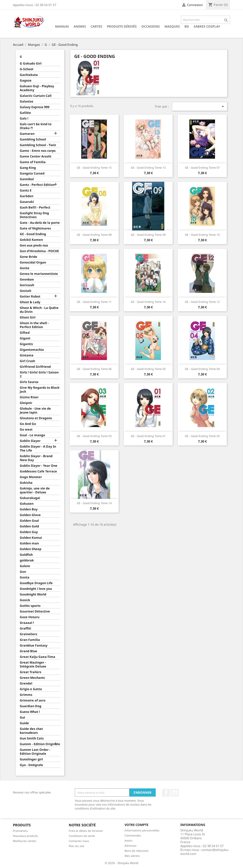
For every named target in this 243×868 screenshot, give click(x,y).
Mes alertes (132, 856)
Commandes (133, 835)
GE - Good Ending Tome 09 (148, 235)
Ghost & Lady (30, 302)
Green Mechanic (32, 678)
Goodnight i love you (36, 589)
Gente (25, 268)
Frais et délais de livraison (86, 831)
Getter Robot (30, 296)
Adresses (131, 846)
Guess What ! (30, 712)
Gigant (25, 338)
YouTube (175, 793)
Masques (172, 26)
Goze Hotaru (30, 617)
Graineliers (28, 634)
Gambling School (33, 139)
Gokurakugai (30, 498)
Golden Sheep (31, 549)
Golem (25, 566)
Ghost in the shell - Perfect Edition (34, 325)
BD (187, 26)
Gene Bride (28, 257)
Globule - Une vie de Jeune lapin (35, 411)
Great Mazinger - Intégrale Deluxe (33, 664)
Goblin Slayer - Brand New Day (36, 458)
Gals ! (24, 118)
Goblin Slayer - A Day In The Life (38, 448)
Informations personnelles (142, 830)
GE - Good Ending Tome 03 (94, 436)
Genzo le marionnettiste (39, 274)
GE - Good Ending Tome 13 (148, 168)
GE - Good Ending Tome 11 (94, 302)
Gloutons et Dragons (36, 418)
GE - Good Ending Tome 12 (202, 302)
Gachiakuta (29, 75)
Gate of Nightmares (35, 228)
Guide (24, 723)
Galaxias (27, 101)
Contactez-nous (79, 841)
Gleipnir (26, 403)
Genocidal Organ (33, 262)
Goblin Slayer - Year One (39, 466)
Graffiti (25, 628)
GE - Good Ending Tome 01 (148, 436)
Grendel (26, 683)
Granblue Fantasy (34, 645)
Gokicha (26, 483)
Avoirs (129, 841)
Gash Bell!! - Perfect (35, 207)
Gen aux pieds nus (34, 245)
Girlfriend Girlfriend (35, 367)
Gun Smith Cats (32, 738)
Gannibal (27, 179)
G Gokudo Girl (31, 63)
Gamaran (27, 134)
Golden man (29, 543)
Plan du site (76, 846)
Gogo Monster (31, 477)
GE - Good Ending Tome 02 (202, 436)
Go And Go (28, 424)
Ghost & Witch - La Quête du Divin (39, 310)
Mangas (62, 26)
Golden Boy (29, 509)
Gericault (27, 285)
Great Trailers (31, 672)
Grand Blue (28, 651)
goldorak (27, 560)
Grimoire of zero (33, 700)
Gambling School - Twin (38, 145)
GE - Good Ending (33, 234)
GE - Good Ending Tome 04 (202, 369)
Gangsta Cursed (32, 173)
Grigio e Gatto (31, 689)
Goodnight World (33, 594)
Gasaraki (27, 202)
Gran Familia (30, 640)
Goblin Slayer (30, 441)
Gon (23, 572)
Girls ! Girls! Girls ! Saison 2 (39, 374)
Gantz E (26, 190)
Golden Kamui (31, 538)
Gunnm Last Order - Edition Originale (35, 752)
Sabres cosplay (207, 26)
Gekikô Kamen (31, 240)
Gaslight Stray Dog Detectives (34, 215)
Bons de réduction (137, 851)
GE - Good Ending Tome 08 (94, 235)
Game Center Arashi (36, 156)
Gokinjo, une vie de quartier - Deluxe (35, 490)
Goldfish (26, 555)
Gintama (27, 355)
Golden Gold (29, 526)
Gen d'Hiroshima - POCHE (39, 251)
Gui (22, 717)
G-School (27, 69)
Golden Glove (30, 515)
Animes (80, 26)
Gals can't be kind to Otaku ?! (36, 126)
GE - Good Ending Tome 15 (94, 168)
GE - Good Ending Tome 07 (202, 168)
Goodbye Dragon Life (36, 583)
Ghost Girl (28, 317)
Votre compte (136, 825)
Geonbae (27, 279)
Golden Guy (29, 532)
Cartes (96, 26)
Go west (26, 430)
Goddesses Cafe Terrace (38, 471)
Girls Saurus (29, 382)
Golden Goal (29, 521)
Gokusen (27, 504)
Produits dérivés (122, 26)
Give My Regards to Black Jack (40, 390)
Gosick (25, 600)
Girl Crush (27, 361)
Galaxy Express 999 (35, 107)
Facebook (166, 793)
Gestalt (26, 291)
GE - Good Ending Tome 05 (148, 369)
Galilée (25, 113)
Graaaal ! (27, 623)
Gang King (28, 168)
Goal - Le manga (32, 435)
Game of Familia (33, 162)
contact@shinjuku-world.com (205, 852)
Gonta (25, 577)
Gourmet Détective (35, 611)
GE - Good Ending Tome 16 (148, 302)
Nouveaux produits (25, 836)
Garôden (27, 196)
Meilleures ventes (25, 841)
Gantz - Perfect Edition (37, 185)
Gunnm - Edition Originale (40, 744)
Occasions (151, 26)
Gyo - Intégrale (31, 765)
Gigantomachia (32, 350)
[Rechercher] (206, 20)
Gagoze (26, 81)
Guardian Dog (31, 706)
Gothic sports (30, 606)
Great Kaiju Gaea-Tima (37, 657)
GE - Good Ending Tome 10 (202, 235)
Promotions (20, 831)
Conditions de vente (82, 836)
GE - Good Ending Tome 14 (94, 503)
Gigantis (26, 344)
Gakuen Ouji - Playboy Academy (37, 88)
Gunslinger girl (31, 759)
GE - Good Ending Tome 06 (94, 369)
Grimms (26, 695)
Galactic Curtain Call (36, 96)
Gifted (25, 333)
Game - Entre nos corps (38, 151)
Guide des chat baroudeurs (31, 731)
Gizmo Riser (29, 397)
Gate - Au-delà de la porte (40, 223)
